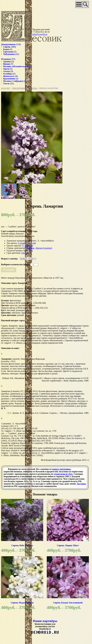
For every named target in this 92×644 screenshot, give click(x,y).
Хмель (6, 82)
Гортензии (8, 50)
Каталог (6, 87)
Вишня (7, 62)
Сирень (33, 87)
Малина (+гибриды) (13, 79)
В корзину (9, 270)
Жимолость (9, 75)
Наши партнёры (43, 630)
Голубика (8, 72)
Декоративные (20, 87)
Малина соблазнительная (16, 65)
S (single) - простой (27, 243)
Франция (30, 248)
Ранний (25, 253)
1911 (31, 250)
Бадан (6, 48)
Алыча (7, 70)
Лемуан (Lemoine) (44, 248)
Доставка (32, 491)
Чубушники (9, 53)
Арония (7, 60)
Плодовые (6, 57)
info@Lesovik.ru (38, 33)
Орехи (6, 67)
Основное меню (74, 4)
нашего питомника (62, 474)
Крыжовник (9, 77)
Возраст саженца (9, 258)
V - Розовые (28, 245)
